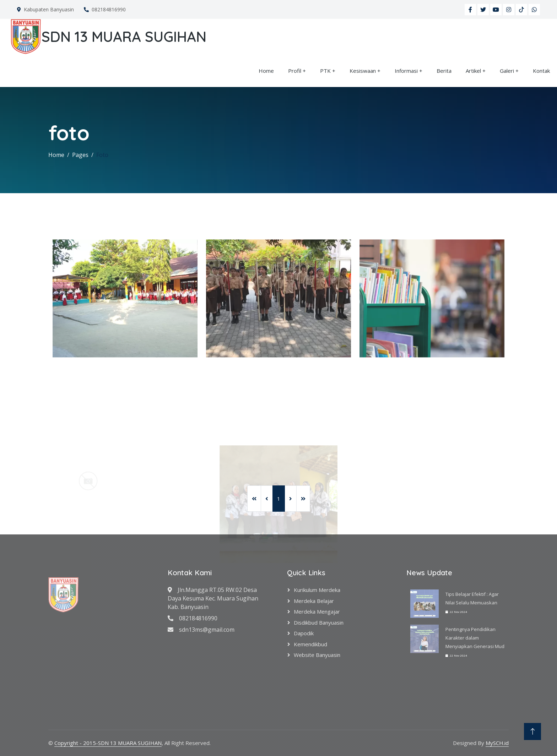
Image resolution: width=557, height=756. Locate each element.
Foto (102, 155)
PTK (325, 71)
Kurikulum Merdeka (317, 590)
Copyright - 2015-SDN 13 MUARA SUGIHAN (108, 743)
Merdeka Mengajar (317, 611)
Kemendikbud (310, 644)
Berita (444, 71)
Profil (295, 71)
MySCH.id (497, 743)
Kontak (541, 71)
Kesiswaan (363, 71)
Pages (80, 155)
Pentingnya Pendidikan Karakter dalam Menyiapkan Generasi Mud (475, 638)
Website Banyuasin (317, 655)
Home (266, 71)
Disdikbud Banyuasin (319, 622)
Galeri (507, 71)
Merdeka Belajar (314, 601)
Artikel (473, 71)
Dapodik (304, 633)
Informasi (406, 71)
